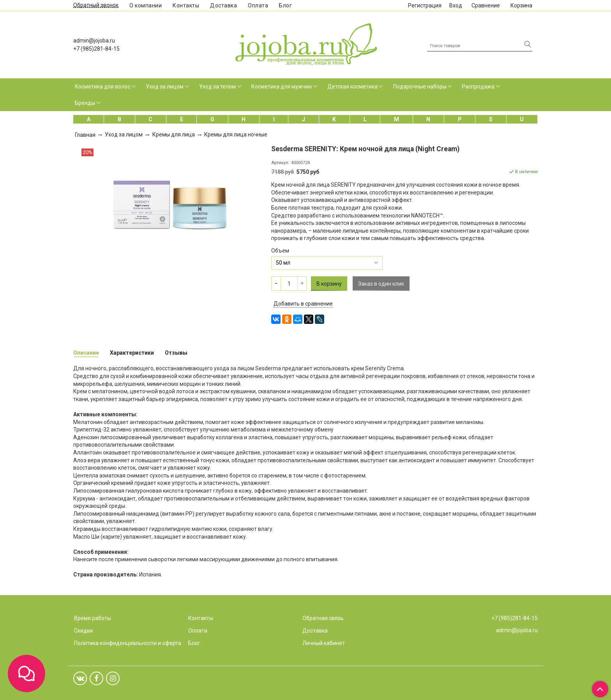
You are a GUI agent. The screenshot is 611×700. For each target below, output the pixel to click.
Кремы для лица (174, 134)
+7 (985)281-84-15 (96, 49)
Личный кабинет (324, 643)
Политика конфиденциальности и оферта (128, 643)
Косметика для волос (102, 87)
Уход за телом (217, 87)
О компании (146, 5)
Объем (280, 251)
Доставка (223, 5)
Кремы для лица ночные (236, 134)
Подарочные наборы (420, 87)
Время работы (93, 618)
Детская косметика (352, 87)
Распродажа (478, 87)
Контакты (186, 5)
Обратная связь (323, 618)
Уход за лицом (165, 87)
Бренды (85, 103)
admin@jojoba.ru (94, 41)
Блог (285, 5)
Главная (85, 135)
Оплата (258, 5)
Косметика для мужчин (282, 87)
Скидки (83, 631)
